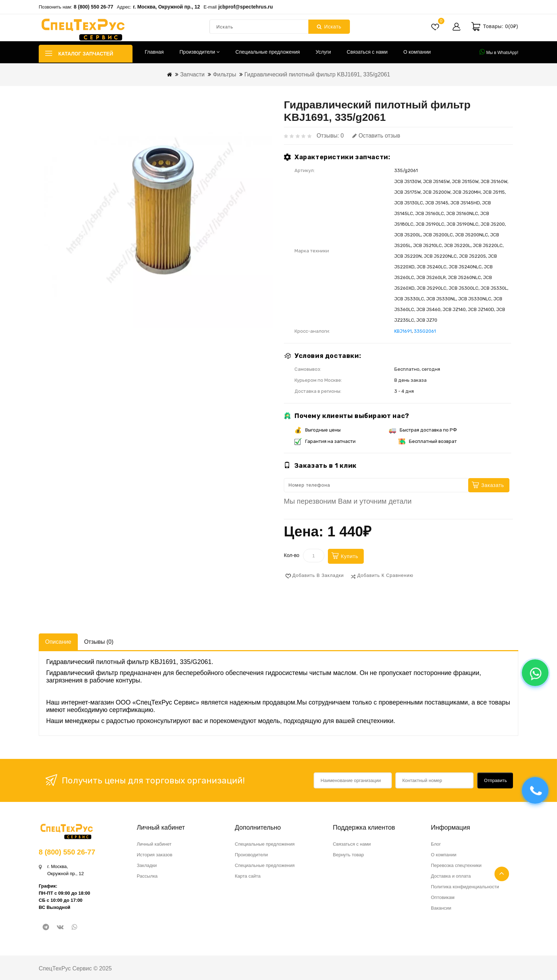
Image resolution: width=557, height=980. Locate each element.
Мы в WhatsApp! (499, 52)
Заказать (493, 485)
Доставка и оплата (451, 876)
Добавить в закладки (318, 575)
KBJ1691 (403, 331)
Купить (350, 556)
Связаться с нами (367, 52)
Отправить (496, 780)
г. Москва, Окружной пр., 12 (166, 7)
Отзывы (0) (99, 642)
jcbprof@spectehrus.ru (245, 7)
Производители (199, 52)
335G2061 (425, 331)
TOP (502, 874)
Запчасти (192, 74)
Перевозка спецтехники (456, 865)
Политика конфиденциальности (465, 887)
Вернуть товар (348, 855)
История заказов (155, 855)
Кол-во (292, 555)
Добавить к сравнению (385, 575)
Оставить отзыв (376, 136)
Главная (154, 52)
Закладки (147, 865)
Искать (329, 27)
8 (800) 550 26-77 (94, 7)
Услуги (323, 52)
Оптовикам (443, 897)
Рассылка (147, 876)
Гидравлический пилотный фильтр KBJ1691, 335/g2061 (317, 74)
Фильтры (224, 74)
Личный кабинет (154, 844)
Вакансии (441, 908)
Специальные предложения (268, 52)
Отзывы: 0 (330, 136)
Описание (58, 642)
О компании (417, 52)
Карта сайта (248, 876)
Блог (436, 844)
